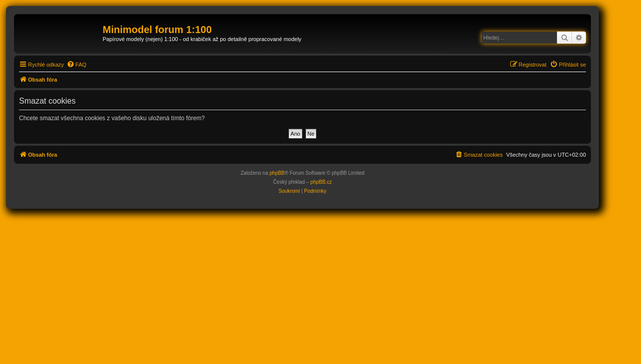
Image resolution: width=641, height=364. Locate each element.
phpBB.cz (321, 182)
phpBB (277, 173)
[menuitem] (77, 65)
